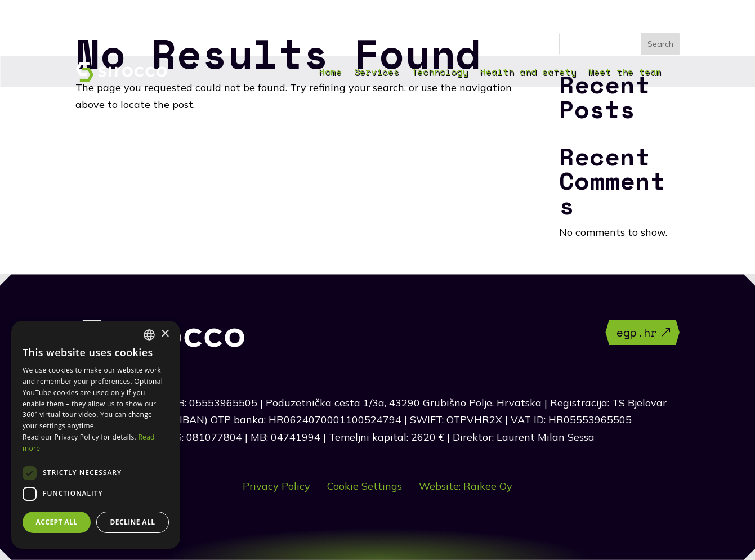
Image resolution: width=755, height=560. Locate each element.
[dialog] (96, 435)
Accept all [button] (57, 522)
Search (660, 44)
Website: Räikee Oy (466, 486)
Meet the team (625, 73)
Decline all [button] (133, 522)
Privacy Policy (276, 486)
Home (330, 73)
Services (377, 73)
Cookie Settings (365, 486)
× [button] (165, 334)
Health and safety (528, 73)
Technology (440, 73)
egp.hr (637, 332)
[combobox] (149, 335)
